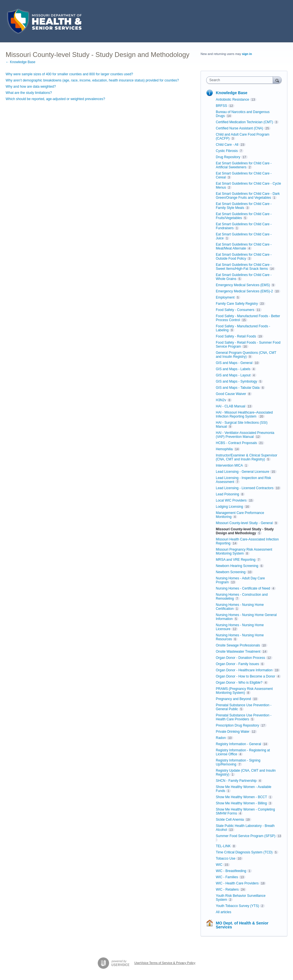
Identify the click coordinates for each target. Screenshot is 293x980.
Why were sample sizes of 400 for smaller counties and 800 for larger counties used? (69, 74)
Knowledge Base (232, 93)
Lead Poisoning (227, 494)
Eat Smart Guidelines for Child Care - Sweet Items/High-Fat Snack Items (244, 267)
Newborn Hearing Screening (237, 566)
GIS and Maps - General (234, 363)
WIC (219, 865)
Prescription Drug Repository (237, 725)
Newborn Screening (231, 572)
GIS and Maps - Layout (233, 375)
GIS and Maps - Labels (233, 369)
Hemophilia (224, 449)
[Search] (277, 80)
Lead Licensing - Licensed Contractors (245, 488)
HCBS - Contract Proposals (236, 443)
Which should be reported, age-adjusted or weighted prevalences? (55, 99)
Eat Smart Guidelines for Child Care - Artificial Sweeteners (244, 165)
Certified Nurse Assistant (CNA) (239, 128)
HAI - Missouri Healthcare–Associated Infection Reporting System (244, 414)
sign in (247, 54)
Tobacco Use (226, 858)
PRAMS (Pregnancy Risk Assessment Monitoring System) (244, 691)
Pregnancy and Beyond (233, 699)
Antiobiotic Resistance (232, 100)
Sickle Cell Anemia (230, 820)
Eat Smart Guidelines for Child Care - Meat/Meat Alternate (244, 246)
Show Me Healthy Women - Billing (241, 803)
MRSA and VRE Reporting (236, 560)
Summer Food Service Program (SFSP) (246, 836)
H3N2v (221, 400)
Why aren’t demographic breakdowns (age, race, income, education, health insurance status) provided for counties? (92, 80)
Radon (221, 738)
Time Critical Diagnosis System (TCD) (244, 852)
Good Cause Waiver (231, 394)
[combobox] (241, 80)
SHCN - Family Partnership (236, 781)
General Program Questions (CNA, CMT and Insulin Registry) (246, 355)
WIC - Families (227, 877)
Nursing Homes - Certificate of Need (243, 588)
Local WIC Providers (231, 500)
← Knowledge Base (20, 62)
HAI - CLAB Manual (231, 406)
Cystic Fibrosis (227, 151)
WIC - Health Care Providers (237, 883)
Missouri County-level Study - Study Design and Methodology (245, 531)
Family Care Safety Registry (237, 304)
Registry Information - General (238, 744)
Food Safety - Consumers (235, 310)
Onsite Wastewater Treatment (238, 652)
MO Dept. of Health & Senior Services (242, 925)
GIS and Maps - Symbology (237, 381)
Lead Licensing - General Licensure (242, 472)
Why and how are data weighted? (31, 87)
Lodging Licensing (229, 507)
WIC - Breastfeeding (231, 871)
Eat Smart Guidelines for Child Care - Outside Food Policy (244, 257)
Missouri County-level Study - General (244, 523)
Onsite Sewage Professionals (238, 645)
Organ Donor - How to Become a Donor (246, 676)
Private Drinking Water (233, 732)
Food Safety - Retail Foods (236, 336)
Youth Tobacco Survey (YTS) (237, 906)
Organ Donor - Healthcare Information (244, 670)
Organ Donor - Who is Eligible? (239, 683)
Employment (225, 297)
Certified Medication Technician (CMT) (244, 122)
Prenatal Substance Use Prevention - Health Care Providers (244, 717)
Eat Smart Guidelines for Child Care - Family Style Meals (244, 206)
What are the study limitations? (29, 93)
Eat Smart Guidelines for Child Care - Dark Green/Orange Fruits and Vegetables (248, 196)
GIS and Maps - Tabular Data (238, 388)
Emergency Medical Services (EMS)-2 (244, 291)
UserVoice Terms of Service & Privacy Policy (165, 963)
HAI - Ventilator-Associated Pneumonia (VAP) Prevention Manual (245, 435)
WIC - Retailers (227, 889)
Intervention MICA (229, 465)
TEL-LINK (223, 846)
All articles (224, 912)
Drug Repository (228, 157)
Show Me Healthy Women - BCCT (241, 797)
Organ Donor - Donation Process (240, 658)
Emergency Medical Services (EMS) (243, 285)
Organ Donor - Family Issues (237, 664)
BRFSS (221, 106)
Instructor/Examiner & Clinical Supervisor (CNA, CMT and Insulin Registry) (247, 457)
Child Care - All (227, 145)
